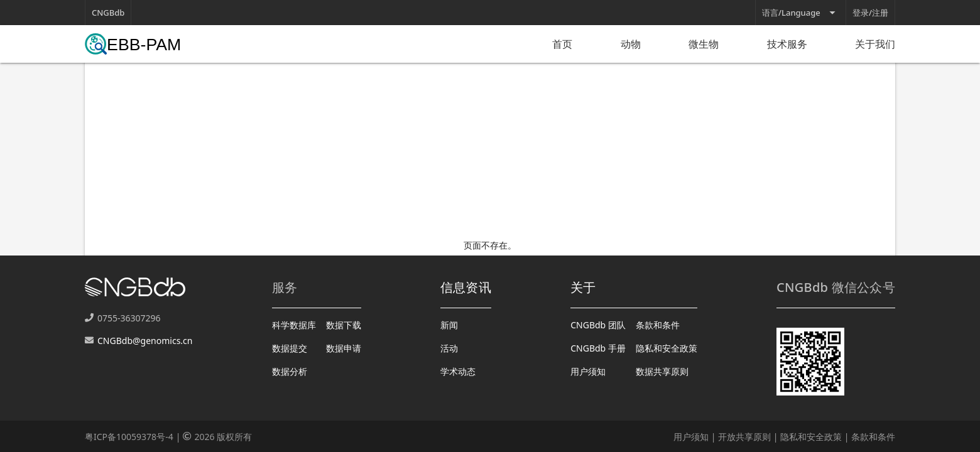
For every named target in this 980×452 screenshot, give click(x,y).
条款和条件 (658, 325)
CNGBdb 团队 (598, 325)
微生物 (704, 44)
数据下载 (344, 325)
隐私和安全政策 (667, 348)
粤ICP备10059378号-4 (129, 437)
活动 (449, 348)
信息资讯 (466, 287)
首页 (562, 44)
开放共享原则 (744, 437)
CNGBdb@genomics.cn (145, 341)
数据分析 (290, 371)
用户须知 (588, 371)
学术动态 (458, 371)
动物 (631, 44)
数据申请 (344, 348)
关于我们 (875, 44)
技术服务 (787, 44)
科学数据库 (294, 325)
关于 (583, 287)
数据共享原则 (662, 371)
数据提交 (290, 348)
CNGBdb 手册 (598, 348)
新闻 (449, 325)
